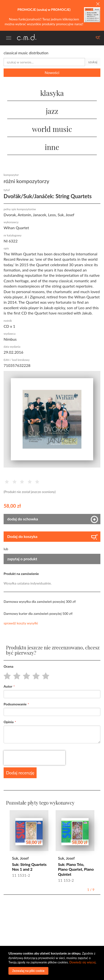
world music (52, 129)
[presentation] (34, 758)
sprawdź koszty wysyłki (21, 623)
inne (52, 147)
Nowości (52, 72)
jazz (52, 111)
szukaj (93, 62)
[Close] (98, 4)
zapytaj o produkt (22, 559)
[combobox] (44, 62)
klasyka (52, 93)
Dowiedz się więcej (82, 962)
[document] (53, 963)
